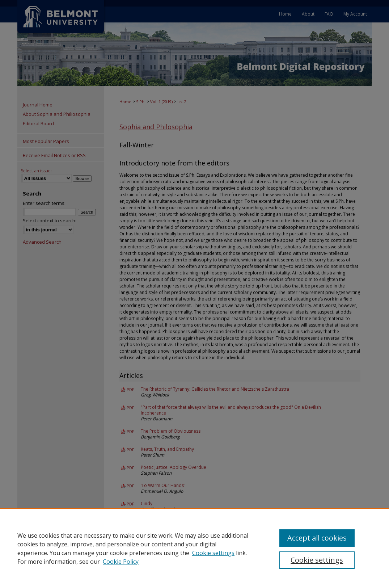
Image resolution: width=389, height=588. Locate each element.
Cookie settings (213, 553)
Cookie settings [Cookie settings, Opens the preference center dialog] (317, 560)
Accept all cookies (317, 538)
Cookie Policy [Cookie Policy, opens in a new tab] (121, 562)
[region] (194, 548)
